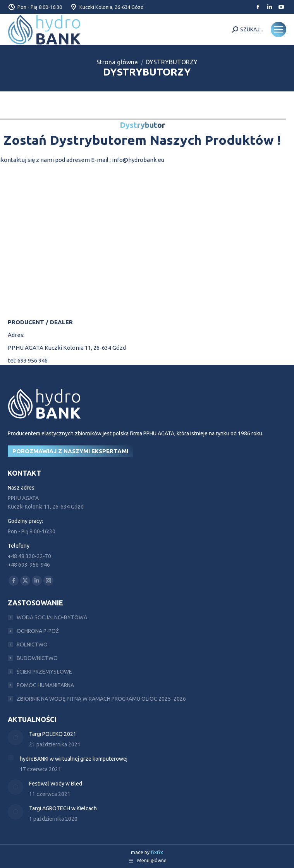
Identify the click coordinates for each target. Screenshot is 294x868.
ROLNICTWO (32, 645)
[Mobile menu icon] (279, 29)
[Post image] (15, 737)
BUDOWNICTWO (37, 658)
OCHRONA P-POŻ (38, 631)
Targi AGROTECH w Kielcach (63, 808)
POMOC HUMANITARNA (45, 685)
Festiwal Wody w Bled (56, 784)
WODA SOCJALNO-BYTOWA (52, 617)
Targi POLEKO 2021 (53, 734)
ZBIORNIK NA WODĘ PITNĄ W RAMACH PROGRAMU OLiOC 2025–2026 (101, 699)
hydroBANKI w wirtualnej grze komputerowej (74, 759)
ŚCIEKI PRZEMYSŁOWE (44, 672)
